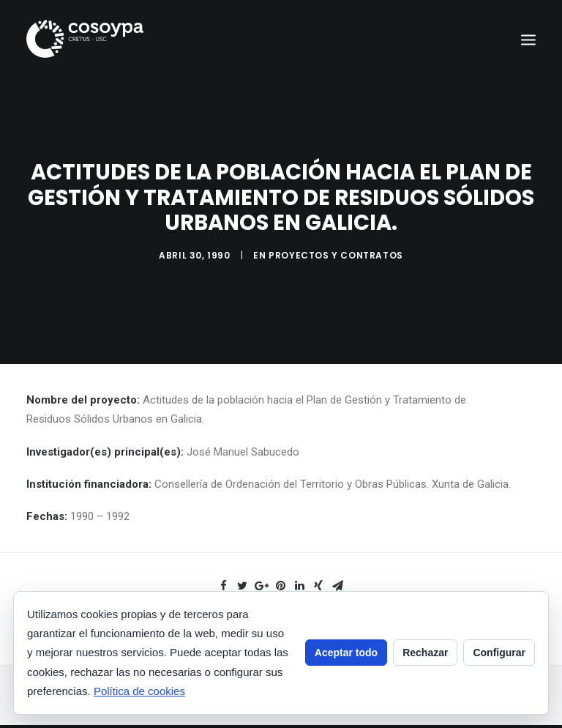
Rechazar (425, 653)
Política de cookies (139, 691)
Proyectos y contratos (336, 254)
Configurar (499, 653)
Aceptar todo (346, 653)
